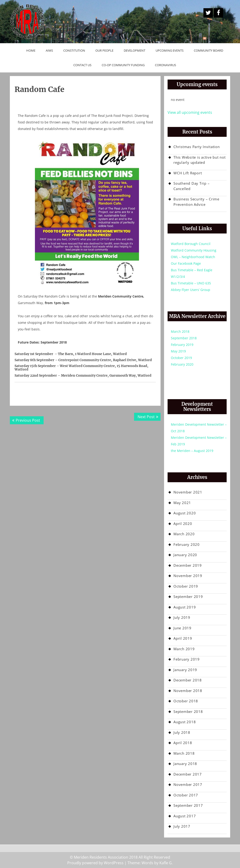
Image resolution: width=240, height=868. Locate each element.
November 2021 (188, 492)
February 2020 (182, 364)
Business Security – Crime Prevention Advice (196, 202)
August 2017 (185, 816)
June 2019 (182, 628)
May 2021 (182, 503)
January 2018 (185, 764)
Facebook (218, 13)
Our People (104, 50)
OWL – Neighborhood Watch (193, 257)
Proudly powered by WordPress (95, 863)
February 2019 (182, 345)
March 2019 (184, 649)
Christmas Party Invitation (197, 147)
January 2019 (185, 670)
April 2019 (183, 638)
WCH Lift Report (188, 173)
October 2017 (186, 795)
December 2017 (188, 774)
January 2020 (185, 555)
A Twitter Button (208, 13)
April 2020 (183, 524)
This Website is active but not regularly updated (200, 160)
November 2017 (188, 784)
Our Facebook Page (186, 263)
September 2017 (188, 805)
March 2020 (184, 534)
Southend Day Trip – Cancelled (191, 186)
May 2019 (178, 351)
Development (135, 50)
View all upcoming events (190, 112)
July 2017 (182, 826)
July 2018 (182, 732)
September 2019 (188, 597)
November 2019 (188, 576)
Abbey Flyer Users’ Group (191, 290)
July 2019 (182, 617)
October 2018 (186, 701)
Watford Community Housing (194, 250)
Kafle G (166, 863)
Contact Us (82, 65)
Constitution (74, 50)
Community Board (208, 50)
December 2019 (188, 565)
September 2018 (184, 338)
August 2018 (185, 722)
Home (31, 50)
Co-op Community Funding (123, 65)
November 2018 (188, 691)
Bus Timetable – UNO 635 (191, 283)
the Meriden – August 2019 (192, 451)
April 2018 (183, 743)
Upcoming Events (170, 50)
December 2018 (188, 680)
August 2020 (185, 513)
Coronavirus (165, 65)
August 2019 (185, 607)
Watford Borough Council (191, 244)
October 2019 (181, 358)
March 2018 (180, 331)
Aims (49, 50)
